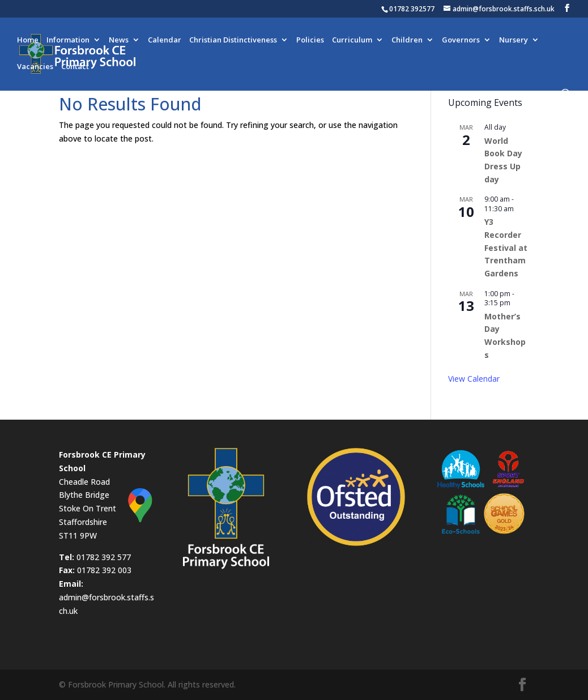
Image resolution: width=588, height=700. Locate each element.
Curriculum (352, 40)
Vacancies (35, 67)
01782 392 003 (104, 570)
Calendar (165, 40)
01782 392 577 (104, 557)
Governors (461, 40)
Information (68, 40)
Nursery (514, 40)
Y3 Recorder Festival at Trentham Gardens (506, 247)
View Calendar (474, 379)
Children (407, 40)
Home (28, 40)
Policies (310, 40)
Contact (75, 67)
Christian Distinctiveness (233, 40)
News (119, 40)
